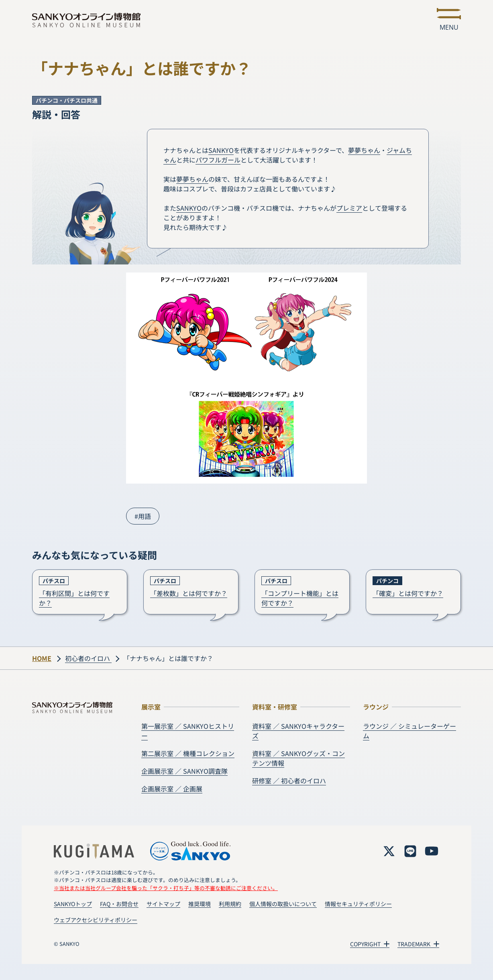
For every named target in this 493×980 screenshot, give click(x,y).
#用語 (143, 516)
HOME (42, 658)
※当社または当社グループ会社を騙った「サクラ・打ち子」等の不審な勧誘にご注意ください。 (166, 888)
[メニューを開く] (449, 20)
